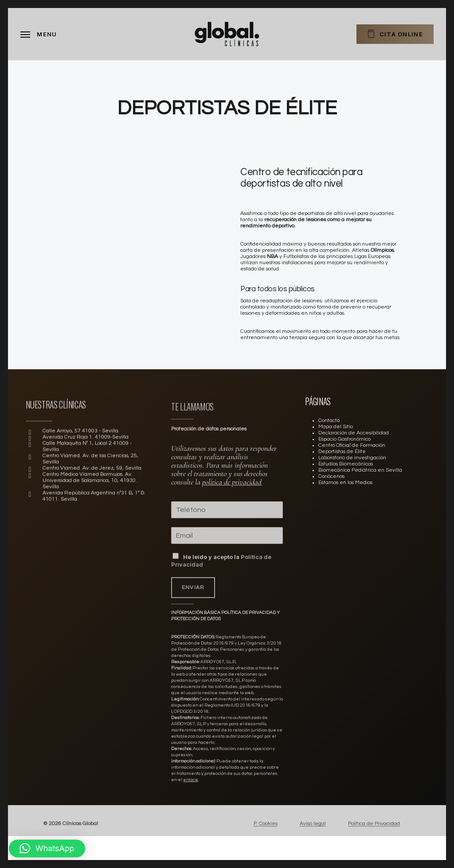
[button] (47, 848)
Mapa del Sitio (336, 427)
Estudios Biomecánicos (346, 464)
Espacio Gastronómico (344, 439)
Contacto (329, 420)
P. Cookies (266, 835)
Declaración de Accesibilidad (354, 433)
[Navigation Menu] (39, 34)
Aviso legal (313, 835)
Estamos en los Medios (345, 483)
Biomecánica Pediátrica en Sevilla (360, 470)
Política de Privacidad (374, 835)
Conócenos (331, 476)
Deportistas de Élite (342, 452)
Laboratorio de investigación (352, 458)
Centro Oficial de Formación (352, 445)
